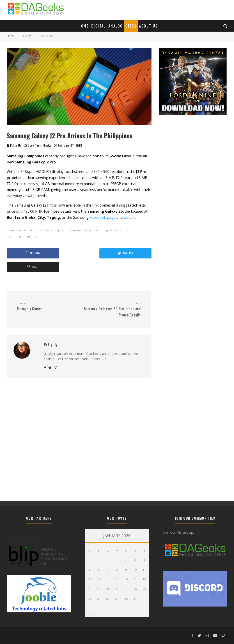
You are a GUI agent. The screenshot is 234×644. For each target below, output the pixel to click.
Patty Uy (14, 145)
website (130, 217)
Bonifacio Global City (23, 230)
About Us (148, 26)
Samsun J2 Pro (81, 230)
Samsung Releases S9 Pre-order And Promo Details (112, 296)
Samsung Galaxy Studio (112, 230)
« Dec (89, 614)
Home (84, 26)
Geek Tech (34, 145)
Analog (116, 26)
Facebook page (103, 217)
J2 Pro (62, 230)
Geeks (131, 26)
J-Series (48, 230)
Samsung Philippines (23, 236)
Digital (99, 26)
